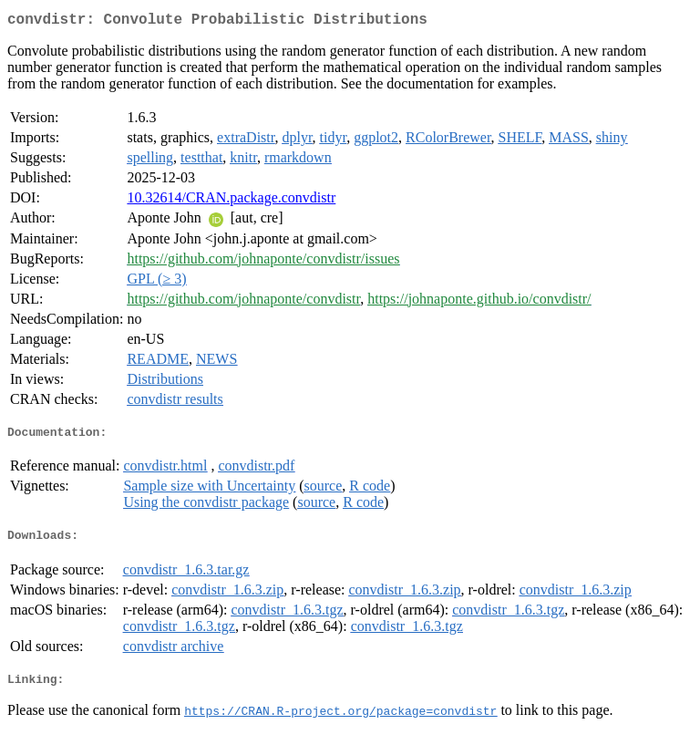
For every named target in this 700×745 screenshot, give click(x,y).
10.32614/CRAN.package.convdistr (231, 201)
